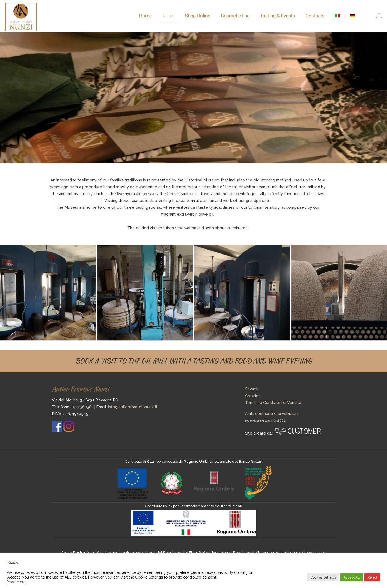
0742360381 (82, 407)
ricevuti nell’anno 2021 (265, 420)
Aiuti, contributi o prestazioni (272, 413)
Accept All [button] (352, 577)
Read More (16, 582)
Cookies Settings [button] (323, 577)
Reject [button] (372, 577)
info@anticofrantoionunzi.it (133, 407)
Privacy (252, 389)
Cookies (253, 396)
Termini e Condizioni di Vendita (273, 403)
